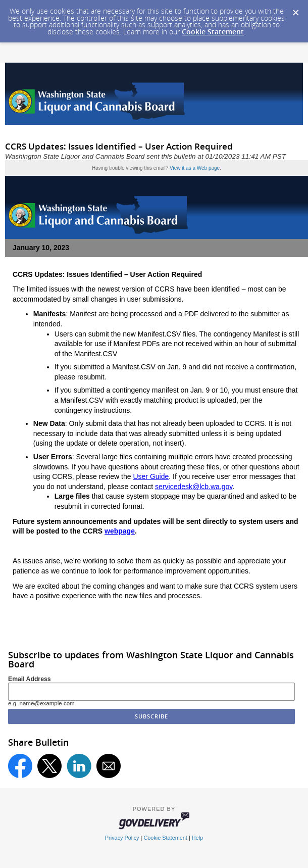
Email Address (30, 679)
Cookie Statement (213, 32)
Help (197, 838)
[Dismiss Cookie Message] (295, 10)
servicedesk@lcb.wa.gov (194, 487)
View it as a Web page (195, 168)
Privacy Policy (122, 838)
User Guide (151, 476)
